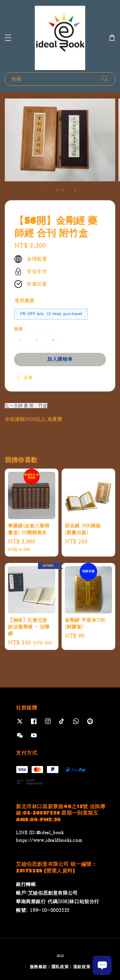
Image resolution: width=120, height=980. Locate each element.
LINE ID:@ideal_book (40, 833)
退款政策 (82, 967)
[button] (8, 38)
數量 (19, 329)
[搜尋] (105, 79)
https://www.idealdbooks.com (49, 840)
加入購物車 (60, 359)
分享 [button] (23, 378)
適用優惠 (24, 300)
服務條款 (38, 967)
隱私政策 (60, 967)
